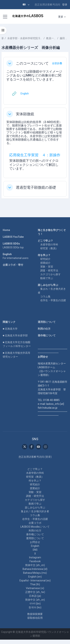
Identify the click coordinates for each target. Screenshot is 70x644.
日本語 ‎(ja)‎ (35, 596)
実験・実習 (47, 267)
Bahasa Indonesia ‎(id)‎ (35, 569)
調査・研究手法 (49, 270)
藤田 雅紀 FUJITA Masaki (64, 38)
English (35, 546)
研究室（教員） (49, 248)
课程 (2, 38)
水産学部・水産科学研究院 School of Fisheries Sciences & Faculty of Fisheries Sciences (25, 38)
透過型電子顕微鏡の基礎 (36, 187)
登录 (65, 5)
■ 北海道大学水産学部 (15, 335)
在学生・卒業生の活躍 (53, 300)
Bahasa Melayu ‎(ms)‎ (35, 573)
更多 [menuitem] (61, 17)
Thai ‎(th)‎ (35, 584)
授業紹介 (45, 263)
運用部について (47, 322)
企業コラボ (35, 523)
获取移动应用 (35, 618)
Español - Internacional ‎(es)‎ (35, 580)
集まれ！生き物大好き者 (35, 511)
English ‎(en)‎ (35, 577)
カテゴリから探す (50, 274)
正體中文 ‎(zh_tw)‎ (35, 592)
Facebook (35, 561)
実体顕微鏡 (25, 114)
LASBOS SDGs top (13, 247)
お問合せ (35, 542)
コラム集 (45, 296)
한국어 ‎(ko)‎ (35, 607)
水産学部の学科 (49, 244)
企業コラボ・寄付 (13, 265)
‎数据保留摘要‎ (35, 614)
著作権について (47, 335)
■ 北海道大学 (10, 329)
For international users (16, 258)
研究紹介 (45, 259)
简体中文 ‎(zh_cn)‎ (35, 565)
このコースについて (32, 63)
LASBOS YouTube (13, 237)
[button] (26, 5)
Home (6, 230)
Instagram (35, 557)
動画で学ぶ (47, 278)
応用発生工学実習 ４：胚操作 (35, 155)
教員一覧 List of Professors (51, 38)
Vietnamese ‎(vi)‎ (35, 588)
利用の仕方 (44, 329)
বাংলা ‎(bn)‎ (35, 604)
